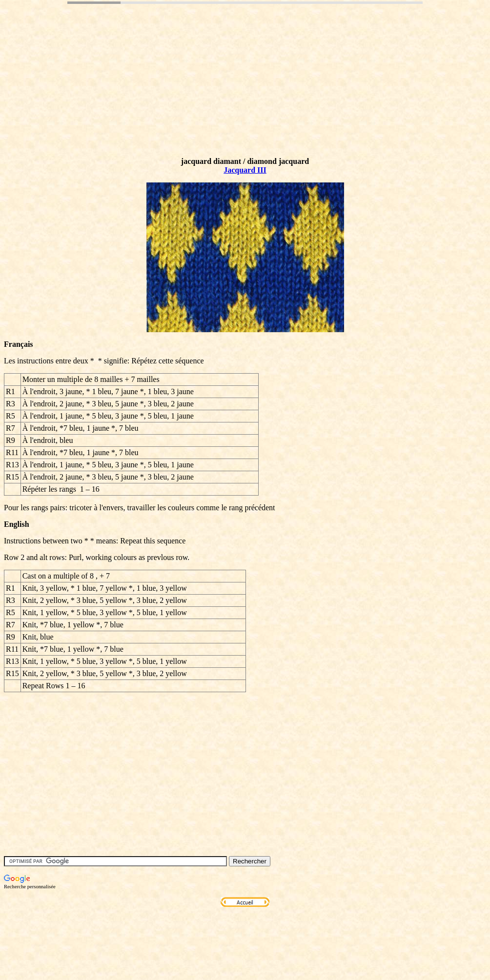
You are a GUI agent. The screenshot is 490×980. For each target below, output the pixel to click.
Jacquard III (245, 170)
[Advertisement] (182, 94)
